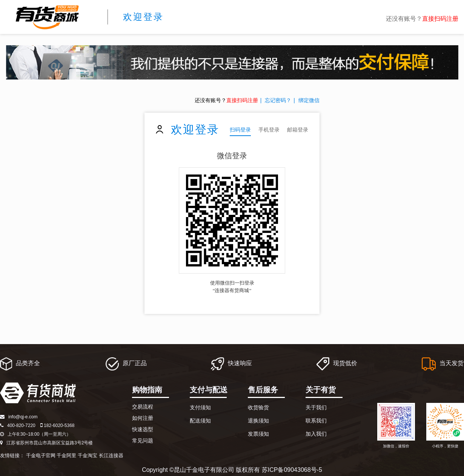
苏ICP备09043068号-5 (292, 470)
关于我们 (316, 407)
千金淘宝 (88, 455)
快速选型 (143, 429)
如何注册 (143, 418)
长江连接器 (111, 455)
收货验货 (258, 407)
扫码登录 (240, 130)
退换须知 (258, 421)
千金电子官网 (41, 455)
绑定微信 (309, 100)
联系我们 (316, 421)
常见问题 (143, 441)
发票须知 (258, 434)
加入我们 (316, 434)
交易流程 (143, 407)
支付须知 (200, 407)
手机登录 (269, 130)
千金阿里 (66, 455)
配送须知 (200, 421)
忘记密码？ (278, 100)
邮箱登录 (298, 130)
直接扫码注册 (440, 19)
